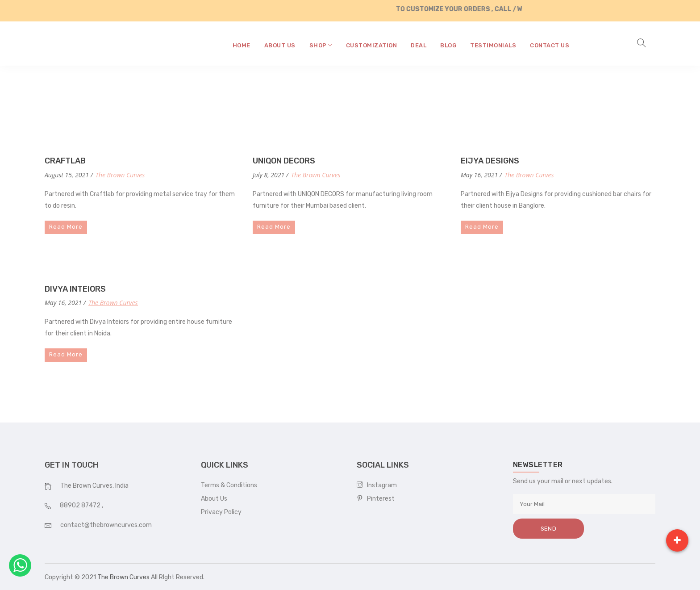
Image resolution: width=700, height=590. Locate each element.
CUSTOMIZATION (372, 45)
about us (280, 45)
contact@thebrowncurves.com (106, 525)
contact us (550, 45)
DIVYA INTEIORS (75, 289)
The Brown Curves (120, 175)
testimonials (493, 45)
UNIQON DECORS (284, 161)
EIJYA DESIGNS (490, 161)
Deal (419, 45)
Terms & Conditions (229, 485)
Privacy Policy (221, 512)
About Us (214, 499)
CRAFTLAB (65, 161)
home (242, 45)
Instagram (377, 485)
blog (448, 45)
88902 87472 (81, 505)
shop (321, 45)
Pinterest (376, 499)
